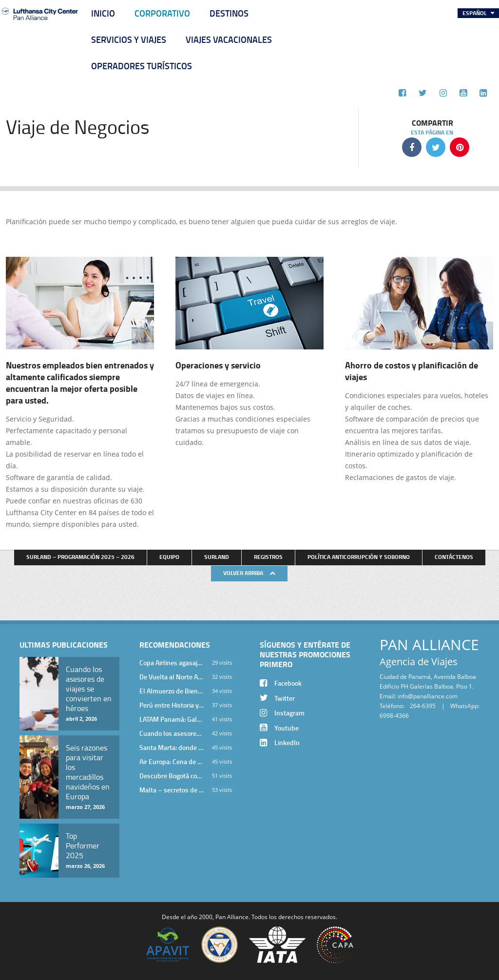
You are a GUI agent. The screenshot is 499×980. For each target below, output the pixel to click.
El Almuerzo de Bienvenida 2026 (172, 691)
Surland (217, 557)
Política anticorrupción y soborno (359, 557)
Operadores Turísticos (142, 66)
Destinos (229, 13)
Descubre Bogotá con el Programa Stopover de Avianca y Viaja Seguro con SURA (172, 776)
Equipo (169, 557)
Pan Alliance (232, 917)
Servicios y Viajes (129, 39)
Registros (268, 557)
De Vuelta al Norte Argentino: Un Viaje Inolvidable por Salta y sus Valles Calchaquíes (172, 677)
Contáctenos (454, 557)
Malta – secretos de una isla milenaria (172, 790)
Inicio (103, 13)
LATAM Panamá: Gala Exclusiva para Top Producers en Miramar (172, 719)
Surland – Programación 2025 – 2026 (80, 557)
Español (475, 13)
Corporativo (162, 13)
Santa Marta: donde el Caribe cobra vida (172, 747)
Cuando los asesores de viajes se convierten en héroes (172, 733)
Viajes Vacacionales (229, 39)
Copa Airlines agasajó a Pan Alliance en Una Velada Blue (172, 663)
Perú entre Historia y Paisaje (172, 705)
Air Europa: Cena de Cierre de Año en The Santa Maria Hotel (172, 761)
